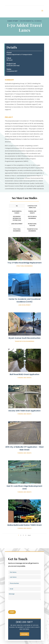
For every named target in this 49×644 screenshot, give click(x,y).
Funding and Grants (32, 212)
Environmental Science (17, 212)
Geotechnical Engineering (32, 217)
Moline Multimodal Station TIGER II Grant (25, 525)
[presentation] (21, 605)
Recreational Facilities (32, 225)
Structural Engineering (17, 230)
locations (25, 634)
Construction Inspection (32, 207)
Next (29, 535)
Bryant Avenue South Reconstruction (25, 338)
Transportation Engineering (32, 230)
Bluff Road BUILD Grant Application (25, 374)
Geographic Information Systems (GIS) (17, 218)
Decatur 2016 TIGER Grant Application (25, 411)
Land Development (17, 224)
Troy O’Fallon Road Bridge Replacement (25, 263)
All (17, 206)
